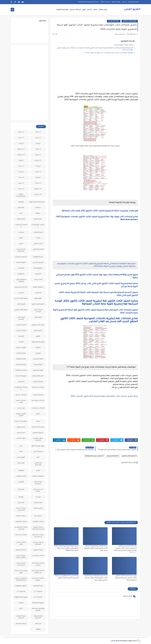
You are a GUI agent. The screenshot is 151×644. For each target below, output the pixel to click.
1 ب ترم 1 (38, 132)
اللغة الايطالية (21, 359)
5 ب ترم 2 (21, 183)
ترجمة (38, 421)
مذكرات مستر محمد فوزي (21, 572)
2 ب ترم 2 (38, 149)
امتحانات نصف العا (38, 401)
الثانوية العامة (21, 263)
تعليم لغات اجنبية (21, 421)
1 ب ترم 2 (21, 132)
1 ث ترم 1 (38, 138)
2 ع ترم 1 (21, 161)
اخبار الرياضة (21, 219)
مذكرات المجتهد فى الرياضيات (21, 528)
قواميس (21, 482)
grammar (21, 208)
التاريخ (21, 244)
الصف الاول (38, 299)
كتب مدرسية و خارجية (38, 490)
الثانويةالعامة (38, 268)
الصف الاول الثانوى (38, 304)
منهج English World (21, 597)
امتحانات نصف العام (21, 402)
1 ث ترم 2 (21, 138)
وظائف (38, 629)
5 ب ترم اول (38, 189)
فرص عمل (21, 463)
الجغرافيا (38, 274)
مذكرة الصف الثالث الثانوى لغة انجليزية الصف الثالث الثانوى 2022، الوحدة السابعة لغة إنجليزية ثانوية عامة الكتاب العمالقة (96, 303)
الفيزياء (21, 342)
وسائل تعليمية (21, 624)
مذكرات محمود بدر (38, 556)
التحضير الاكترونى (38, 249)
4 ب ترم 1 (21, 178)
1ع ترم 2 (21, 144)
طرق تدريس (21, 457)
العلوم (38, 336)
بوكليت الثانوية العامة (21, 415)
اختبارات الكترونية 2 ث (38, 226)
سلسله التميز (38, 452)
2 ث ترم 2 (38, 155)
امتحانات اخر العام (38, 387)
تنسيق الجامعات (38, 433)
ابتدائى (95, 10)
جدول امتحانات (21, 438)
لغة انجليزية (38, 503)
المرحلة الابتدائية (38, 376)
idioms (38, 213)
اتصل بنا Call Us (105, 2)
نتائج (21, 609)
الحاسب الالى (38, 280)
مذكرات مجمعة (21, 550)
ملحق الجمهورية (21, 586)
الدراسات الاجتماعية (21, 287)
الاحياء (38, 238)
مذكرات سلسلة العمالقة (94, 456)
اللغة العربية (38, 365)
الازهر (21, 238)
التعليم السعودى (21, 257)
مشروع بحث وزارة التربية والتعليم (21, 579)
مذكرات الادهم (21, 516)
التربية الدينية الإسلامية (21, 250)
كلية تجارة (21, 489)
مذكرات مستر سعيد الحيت (21, 564)
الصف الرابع (38, 331)
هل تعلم (38, 624)
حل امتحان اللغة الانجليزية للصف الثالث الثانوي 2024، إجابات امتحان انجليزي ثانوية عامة (96, 578)
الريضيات (21, 293)
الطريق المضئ (132, 9)
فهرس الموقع (116, 2)
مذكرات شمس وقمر (21, 543)
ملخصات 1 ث (38, 592)
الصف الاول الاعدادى (21, 299)
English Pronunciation (21, 196)
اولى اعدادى (21, 408)
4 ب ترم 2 (38, 183)
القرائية (38, 348)
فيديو (38, 471)
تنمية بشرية (21, 433)
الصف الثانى (38, 317)
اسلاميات (21, 232)
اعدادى (89, 10)
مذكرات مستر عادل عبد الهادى (38, 572)
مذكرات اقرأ (38, 516)
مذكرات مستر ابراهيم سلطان (21, 557)
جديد (21, 446)
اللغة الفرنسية (21, 365)
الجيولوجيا (21, 274)
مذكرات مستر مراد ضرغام (38, 579)
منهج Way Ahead (38, 603)
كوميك (21, 497)
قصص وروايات (21, 476)
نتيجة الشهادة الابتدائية (21, 617)
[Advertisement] (95, 74)
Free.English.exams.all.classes (37, 202)
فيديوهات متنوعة (38, 476)
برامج (38, 414)
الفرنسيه (21, 336)
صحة (21, 452)
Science (38, 208)
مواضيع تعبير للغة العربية (38, 610)
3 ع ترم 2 (21, 172)
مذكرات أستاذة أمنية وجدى (21, 509)
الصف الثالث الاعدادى (38, 311)
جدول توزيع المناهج (38, 446)
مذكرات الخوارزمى (38, 522)
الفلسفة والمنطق (38, 342)
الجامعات (21, 268)
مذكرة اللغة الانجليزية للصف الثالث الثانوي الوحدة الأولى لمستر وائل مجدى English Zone (66, 548)
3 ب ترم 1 (21, 166)
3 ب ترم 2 (38, 172)
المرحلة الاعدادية (21, 376)
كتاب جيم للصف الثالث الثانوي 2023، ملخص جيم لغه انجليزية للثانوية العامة (126, 578)
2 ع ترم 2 (38, 166)
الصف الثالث (21, 304)
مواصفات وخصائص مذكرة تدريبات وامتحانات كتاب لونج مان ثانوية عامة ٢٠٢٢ (109, 53)
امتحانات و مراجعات (38, 408)
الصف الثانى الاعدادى (21, 318)
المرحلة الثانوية (38, 382)
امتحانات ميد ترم (21, 395)
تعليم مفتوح (21, 427)
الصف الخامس (21, 325)
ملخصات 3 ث (38, 597)
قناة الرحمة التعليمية (38, 483)
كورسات (38, 497)
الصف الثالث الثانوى (130, 21)
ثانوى (84, 10)
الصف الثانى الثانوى (38, 325)
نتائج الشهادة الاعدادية (38, 617)
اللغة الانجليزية (114, 21)
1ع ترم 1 (38, 144)
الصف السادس (21, 331)
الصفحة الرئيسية (134, 2)
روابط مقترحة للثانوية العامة (123, 45)
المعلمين (21, 382)
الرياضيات (38, 293)
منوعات (21, 603)
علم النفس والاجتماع (38, 464)
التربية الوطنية (38, 257)
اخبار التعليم (38, 219)
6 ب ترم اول (38, 195)
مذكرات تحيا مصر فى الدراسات (38, 536)
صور (38, 457)
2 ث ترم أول (21, 155)
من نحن (124, 2)
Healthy (21, 202)
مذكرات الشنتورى (21, 522)
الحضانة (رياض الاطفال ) (21, 281)
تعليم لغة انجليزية (38, 427)
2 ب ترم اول (21, 149)
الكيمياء (38, 353)
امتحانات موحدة (38, 395)
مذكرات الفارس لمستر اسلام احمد (38, 528)
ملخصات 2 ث (21, 592)
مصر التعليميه (38, 586)
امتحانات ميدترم (75, 10)
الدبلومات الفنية (38, 287)
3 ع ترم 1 (38, 178)
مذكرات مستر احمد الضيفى (38, 564)
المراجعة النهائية (62, 10)
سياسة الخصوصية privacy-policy (88, 2)
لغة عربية (21, 503)
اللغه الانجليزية (38, 370)
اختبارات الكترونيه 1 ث (21, 226)
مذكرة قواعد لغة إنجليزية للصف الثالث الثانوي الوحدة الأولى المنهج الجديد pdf (96, 548)
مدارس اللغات (38, 508)
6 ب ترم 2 (21, 189)
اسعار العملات (38, 232)
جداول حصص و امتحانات (38, 439)
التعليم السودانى (38, 263)
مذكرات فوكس (38, 550)
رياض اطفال (103, 10)
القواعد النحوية (21, 348)
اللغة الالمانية (21, 353)
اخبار (21, 213)
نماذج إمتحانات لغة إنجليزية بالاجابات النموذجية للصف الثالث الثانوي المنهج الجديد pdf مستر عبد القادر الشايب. (99, 320)
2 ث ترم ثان (38, 161)
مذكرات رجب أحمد (21, 535)
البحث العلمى (38, 244)
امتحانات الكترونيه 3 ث (21, 388)
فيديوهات (21, 471)
